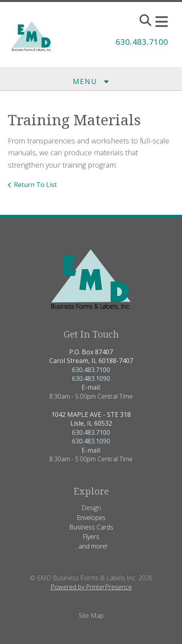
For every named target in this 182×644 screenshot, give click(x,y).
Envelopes (91, 518)
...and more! (91, 546)
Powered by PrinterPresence (91, 587)
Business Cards (91, 527)
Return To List (35, 185)
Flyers (91, 537)
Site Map (91, 615)
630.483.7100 (142, 42)
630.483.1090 (91, 378)
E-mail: (91, 387)
